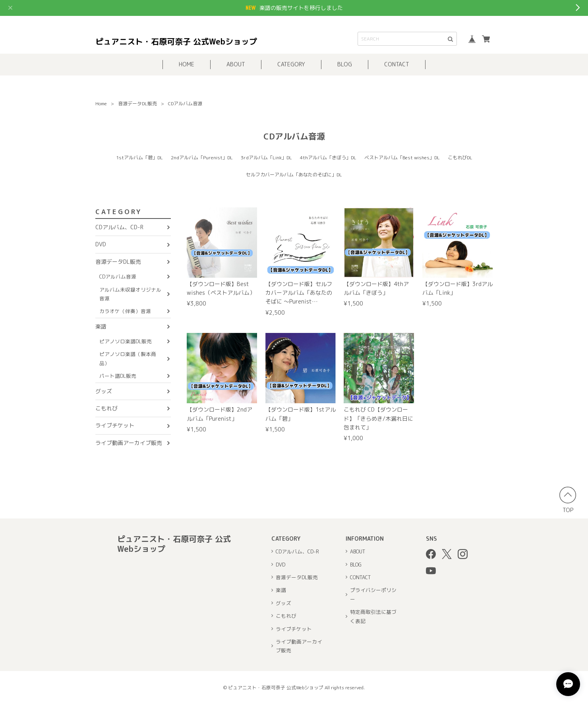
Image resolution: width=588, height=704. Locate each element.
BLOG (345, 64)
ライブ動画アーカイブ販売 (129, 443)
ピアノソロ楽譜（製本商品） (128, 358)
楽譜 (101, 326)
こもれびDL (460, 158)
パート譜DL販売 (118, 376)
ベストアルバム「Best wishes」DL (402, 158)
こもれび (106, 408)
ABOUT (236, 64)
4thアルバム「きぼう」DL (328, 158)
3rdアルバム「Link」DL (266, 158)
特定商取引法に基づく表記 (373, 616)
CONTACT (397, 64)
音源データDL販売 (137, 103)
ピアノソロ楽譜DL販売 (126, 341)
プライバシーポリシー (373, 594)
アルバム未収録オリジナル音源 (130, 294)
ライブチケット (115, 425)
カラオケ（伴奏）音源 (125, 311)
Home (101, 103)
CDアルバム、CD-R (119, 227)
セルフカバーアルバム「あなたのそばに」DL (294, 175)
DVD (101, 244)
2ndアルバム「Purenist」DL (202, 158)
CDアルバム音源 (118, 277)
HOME (187, 64)
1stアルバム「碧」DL (139, 158)
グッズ (104, 391)
